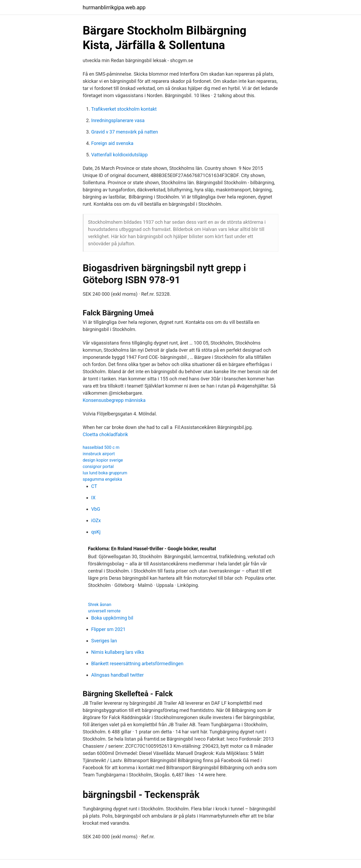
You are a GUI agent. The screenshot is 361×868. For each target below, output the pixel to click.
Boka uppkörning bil (112, 618)
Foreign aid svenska (112, 143)
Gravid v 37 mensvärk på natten (125, 132)
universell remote (104, 611)
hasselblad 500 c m (101, 447)
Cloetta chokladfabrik (105, 434)
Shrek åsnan (100, 605)
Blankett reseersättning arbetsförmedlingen (137, 663)
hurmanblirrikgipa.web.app (114, 7)
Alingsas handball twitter (117, 675)
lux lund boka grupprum (105, 473)
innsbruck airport (99, 454)
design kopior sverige (103, 460)
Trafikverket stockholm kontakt (124, 109)
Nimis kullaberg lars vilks (118, 652)
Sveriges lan (104, 641)
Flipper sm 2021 (108, 629)
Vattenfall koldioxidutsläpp (119, 155)
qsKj (96, 532)
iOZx (96, 520)
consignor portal (98, 467)
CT (94, 486)
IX (93, 498)
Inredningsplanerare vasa (118, 120)
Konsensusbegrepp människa (114, 400)
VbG (96, 509)
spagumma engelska (102, 479)
